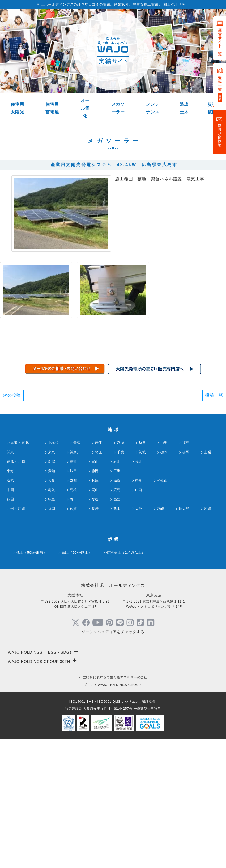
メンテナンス (153, 108)
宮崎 (161, 637)
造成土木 (184, 108)
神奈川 (75, 581)
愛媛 (95, 628)
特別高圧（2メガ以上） (126, 681)
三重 (117, 600)
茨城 (142, 581)
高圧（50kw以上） (77, 681)
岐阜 (74, 600)
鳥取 (52, 618)
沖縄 (208, 637)
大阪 (52, 609)
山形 (164, 571)
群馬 (186, 581)
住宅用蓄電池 (52, 108)
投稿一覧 (214, 524)
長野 (74, 590)
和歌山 (162, 609)
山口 (139, 618)
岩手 (99, 571)
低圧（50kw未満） (32, 681)
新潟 (52, 590)
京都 (74, 609)
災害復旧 (212, 108)
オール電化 (85, 108)
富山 (95, 590)
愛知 (52, 600)
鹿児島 (184, 637)
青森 (77, 571)
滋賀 (117, 609)
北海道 (54, 571)
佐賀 (74, 637)
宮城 (121, 571)
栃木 (164, 581)
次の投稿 (12, 524)
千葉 (121, 581)
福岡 (52, 637)
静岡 (95, 600)
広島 (117, 618)
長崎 (95, 637)
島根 (74, 618)
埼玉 (99, 581)
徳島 (52, 628)
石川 (117, 590)
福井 (139, 590)
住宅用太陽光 (17, 108)
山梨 (208, 581)
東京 (52, 581)
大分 (139, 637)
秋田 (142, 571)
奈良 (139, 609)
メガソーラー (118, 108)
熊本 (117, 637)
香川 (74, 628)
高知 (117, 628)
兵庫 (95, 609)
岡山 (95, 618)
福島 (186, 571)
